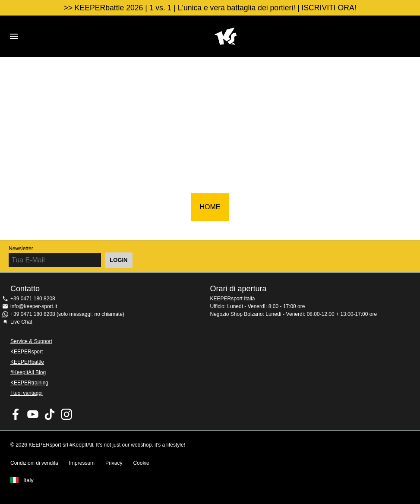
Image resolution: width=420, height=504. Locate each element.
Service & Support (31, 341)
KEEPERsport (27, 352)
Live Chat (21, 322)
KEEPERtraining (29, 383)
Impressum (82, 463)
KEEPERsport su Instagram (66, 414)
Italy (28, 480)
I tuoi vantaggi (27, 393)
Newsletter (21, 249)
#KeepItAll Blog (28, 372)
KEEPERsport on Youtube (33, 414)
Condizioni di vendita (34, 463)
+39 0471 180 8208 (33, 299)
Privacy (114, 463)
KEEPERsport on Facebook (16, 414)
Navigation (14, 36)
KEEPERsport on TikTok (50, 414)
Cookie (141, 463)
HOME (210, 207)
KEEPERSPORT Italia (226, 36)
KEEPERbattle (27, 362)
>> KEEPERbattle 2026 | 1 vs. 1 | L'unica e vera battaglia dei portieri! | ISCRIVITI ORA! (210, 8)
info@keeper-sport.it (34, 306)
